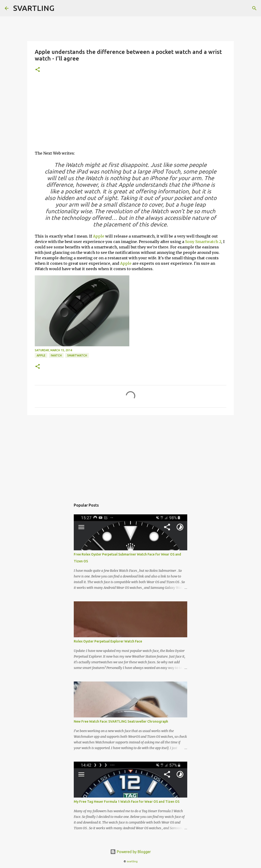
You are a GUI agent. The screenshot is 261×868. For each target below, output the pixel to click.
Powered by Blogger (130, 852)
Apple (99, 236)
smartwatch (77, 355)
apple (41, 355)
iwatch (56, 355)
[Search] (254, 8)
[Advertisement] (130, 114)
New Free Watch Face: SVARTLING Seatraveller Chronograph (121, 721)
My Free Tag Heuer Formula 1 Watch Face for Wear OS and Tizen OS (127, 802)
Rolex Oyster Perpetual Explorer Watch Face (108, 641)
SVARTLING (34, 8)
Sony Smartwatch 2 (203, 242)
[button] (38, 70)
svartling (132, 861)
